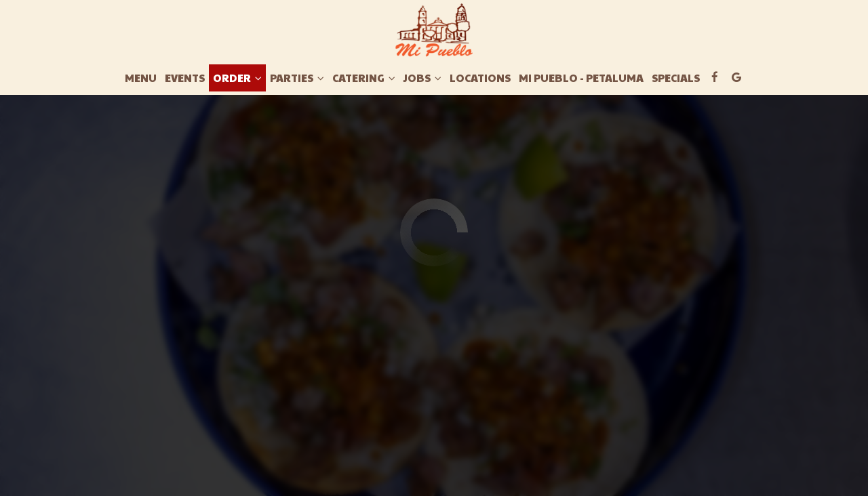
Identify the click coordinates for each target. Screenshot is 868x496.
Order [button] (237, 78)
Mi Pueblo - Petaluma (581, 78)
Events (185, 78)
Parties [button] (297, 78)
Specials (676, 78)
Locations (480, 78)
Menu (141, 78)
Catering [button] (364, 78)
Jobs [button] (422, 78)
